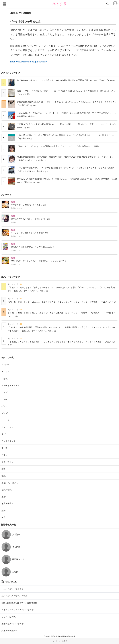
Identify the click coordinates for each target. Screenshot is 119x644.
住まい (5, 455)
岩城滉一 (16, 572)
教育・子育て (8, 504)
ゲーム (5, 406)
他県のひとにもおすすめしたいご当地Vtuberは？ (33, 247)
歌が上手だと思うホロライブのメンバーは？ (31, 219)
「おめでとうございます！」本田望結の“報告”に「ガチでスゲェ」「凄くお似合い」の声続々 (59, 146)
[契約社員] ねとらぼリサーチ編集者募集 (19, 603)
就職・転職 (7, 490)
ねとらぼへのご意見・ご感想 (15, 596)
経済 (4, 511)
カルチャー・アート (11, 386)
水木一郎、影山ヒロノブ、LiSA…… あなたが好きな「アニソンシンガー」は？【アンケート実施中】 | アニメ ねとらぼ (62, 302)
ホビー (5, 434)
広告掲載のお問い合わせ (13, 624)
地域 (4, 476)
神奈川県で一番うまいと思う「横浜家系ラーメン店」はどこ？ (39, 261)
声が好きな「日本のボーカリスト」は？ (29, 205)
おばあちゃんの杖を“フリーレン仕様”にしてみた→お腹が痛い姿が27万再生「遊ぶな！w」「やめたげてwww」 (66, 80)
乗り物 (5, 448)
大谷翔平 (16, 535)
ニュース (6, 420)
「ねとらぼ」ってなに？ (13, 589)
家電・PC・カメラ (10, 483)
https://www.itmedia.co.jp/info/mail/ (28, 62)
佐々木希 (16, 547)
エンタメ (6, 372)
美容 (4, 517)
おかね (5, 379)
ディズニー (7, 413)
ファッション (8, 427)
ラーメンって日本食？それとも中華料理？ (30, 233)
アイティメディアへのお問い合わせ (18, 610)
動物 (4, 469)
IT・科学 (5, 365)
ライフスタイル (9, 441)
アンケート (6, 195)
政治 (4, 497)
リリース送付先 (9, 617)
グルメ (5, 399)
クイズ (5, 392)
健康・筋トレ (8, 462)
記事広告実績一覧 (10, 631)
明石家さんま (18, 559)
